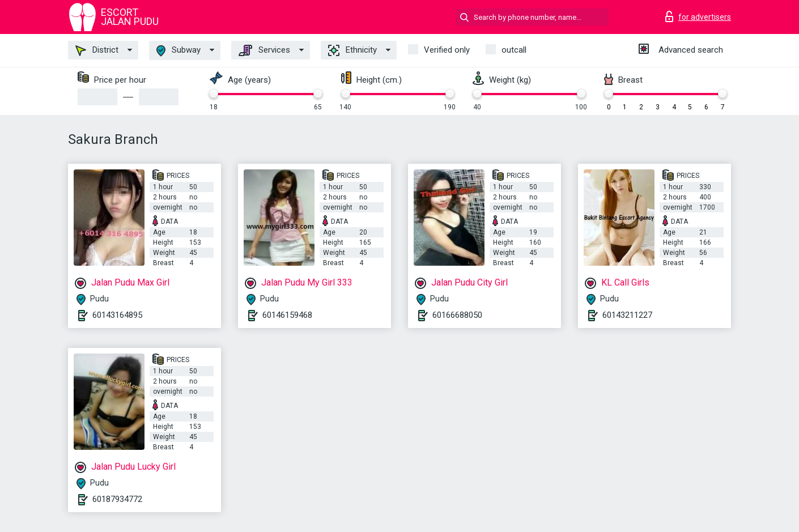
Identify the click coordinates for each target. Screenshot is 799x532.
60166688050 (457, 315)
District (97, 50)
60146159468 (287, 315)
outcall (514, 50)
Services (264, 50)
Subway (178, 51)
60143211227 (627, 315)
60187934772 (117, 499)
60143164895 (117, 315)
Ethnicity (352, 50)
